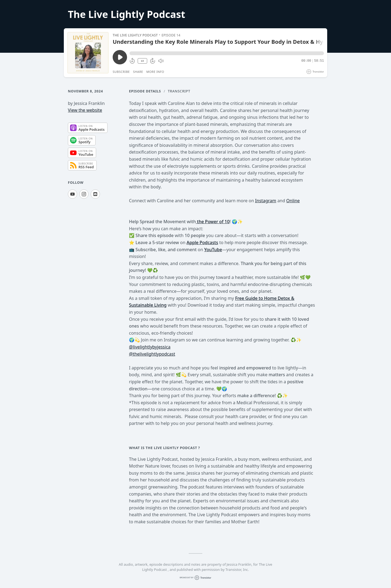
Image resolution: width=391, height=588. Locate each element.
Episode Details (145, 91)
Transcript (179, 91)
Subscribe (121, 72)
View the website (85, 110)
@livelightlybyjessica (150, 347)
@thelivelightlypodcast (152, 354)
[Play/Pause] (88, 53)
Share (138, 72)
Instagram (266, 201)
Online (293, 201)
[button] (227, 53)
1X (142, 61)
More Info (155, 72)
